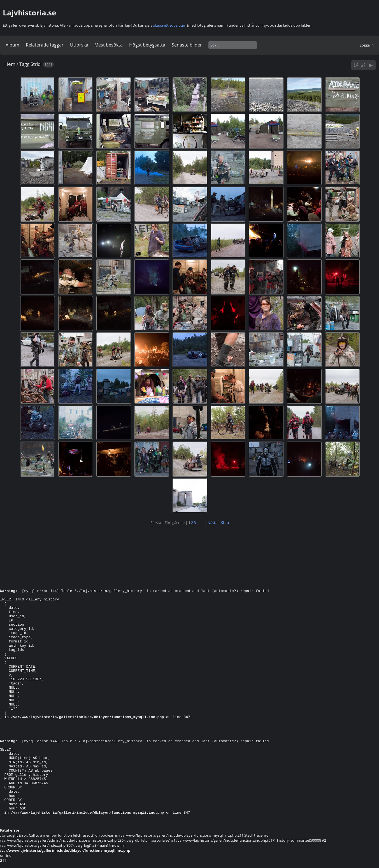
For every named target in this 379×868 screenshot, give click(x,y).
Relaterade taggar (45, 45)
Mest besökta (109, 45)
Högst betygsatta (147, 45)
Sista (225, 523)
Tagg (24, 64)
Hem (10, 64)
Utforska (79, 45)
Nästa (212, 523)
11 (202, 523)
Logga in (367, 45)
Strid (36, 64)
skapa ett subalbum (170, 25)
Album (12, 45)
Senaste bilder (187, 45)
